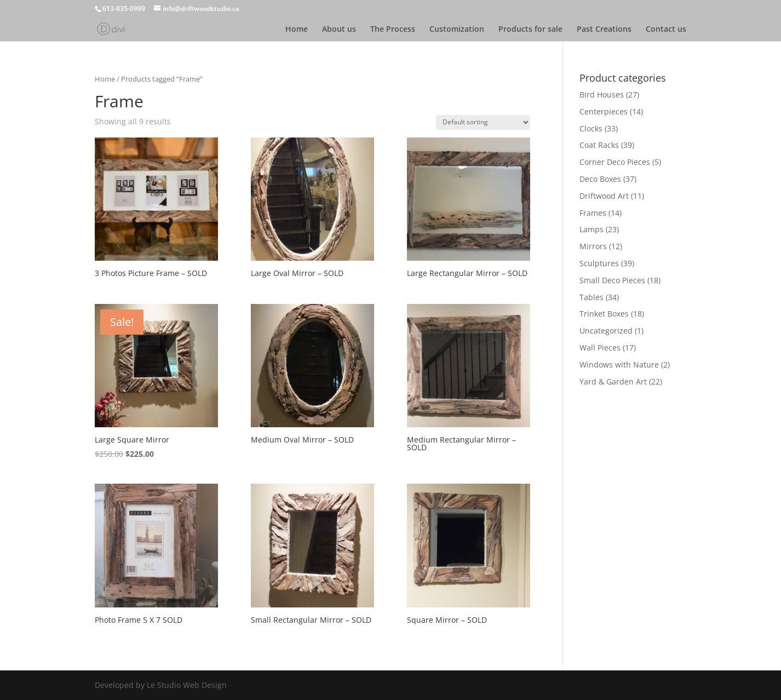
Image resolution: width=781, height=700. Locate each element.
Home (297, 30)
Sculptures (599, 263)
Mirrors (593, 246)
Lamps (592, 229)
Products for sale (530, 30)
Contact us (666, 30)
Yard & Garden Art (613, 381)
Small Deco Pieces (612, 280)
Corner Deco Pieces (615, 162)
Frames (593, 213)
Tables (592, 297)
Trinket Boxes (604, 314)
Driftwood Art (604, 196)
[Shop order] (483, 122)
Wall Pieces (600, 348)
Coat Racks (599, 145)
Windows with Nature (619, 365)
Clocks (591, 128)
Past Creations (604, 30)
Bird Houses (602, 94)
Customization (457, 30)
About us (339, 30)
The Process (393, 30)
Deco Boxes (600, 179)
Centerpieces (604, 111)
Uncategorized (606, 331)
